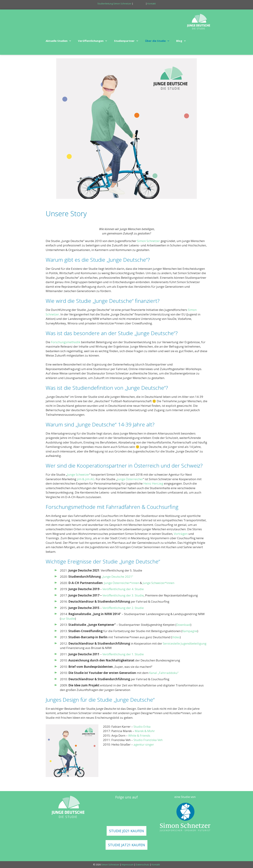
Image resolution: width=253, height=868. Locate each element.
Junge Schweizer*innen (158, 583)
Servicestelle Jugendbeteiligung (185, 643)
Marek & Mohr (145, 731)
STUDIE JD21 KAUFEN (126, 831)
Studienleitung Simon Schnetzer (114, 4)
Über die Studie (159, 41)
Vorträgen (181, 534)
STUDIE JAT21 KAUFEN (126, 845)
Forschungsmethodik (66, 342)
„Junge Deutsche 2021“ (117, 577)
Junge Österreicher (130, 479)
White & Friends (139, 735)
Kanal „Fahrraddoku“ (164, 673)
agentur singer (144, 744)
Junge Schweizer (78, 474)
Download (183, 625)
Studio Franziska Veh (148, 740)
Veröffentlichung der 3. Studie (123, 595)
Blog (183, 41)
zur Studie (68, 619)
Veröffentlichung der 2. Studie (123, 608)
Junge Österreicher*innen (122, 583)
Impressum (128, 864)
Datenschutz (143, 864)
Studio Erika (142, 727)
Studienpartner (128, 41)
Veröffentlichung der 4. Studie (123, 589)
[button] (71, 41)
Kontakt (152, 4)
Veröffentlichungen (94, 41)
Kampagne (190, 631)
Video (176, 637)
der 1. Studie (135, 654)
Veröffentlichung (114, 654)
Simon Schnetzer (148, 241)
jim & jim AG (86, 479)
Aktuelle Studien (60, 41)
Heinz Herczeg (153, 483)
